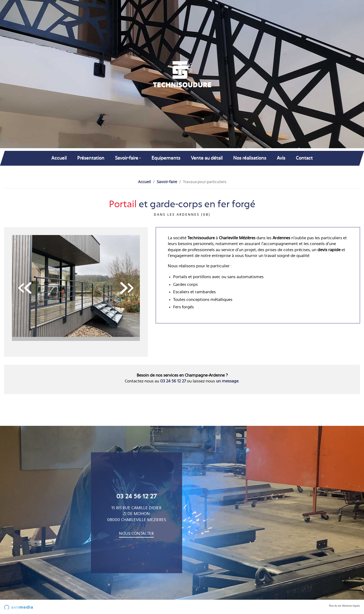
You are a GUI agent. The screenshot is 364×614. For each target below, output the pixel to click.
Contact (304, 158)
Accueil (59, 158)
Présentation (91, 158)
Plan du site (335, 606)
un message (227, 381)
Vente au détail (207, 158)
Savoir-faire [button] (127, 158)
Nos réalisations (250, 158)
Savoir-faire (167, 182)
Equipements (166, 158)
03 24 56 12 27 (173, 381)
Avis (281, 158)
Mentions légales (351, 606)
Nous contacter (136, 534)
